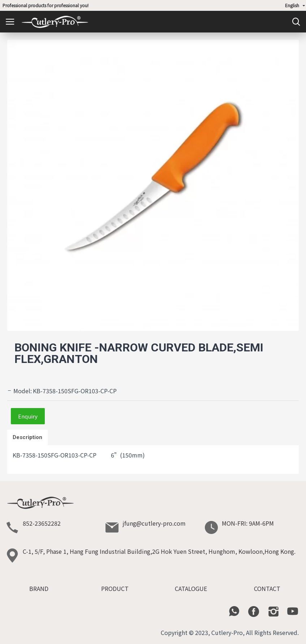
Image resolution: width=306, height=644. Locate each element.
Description (27, 437)
